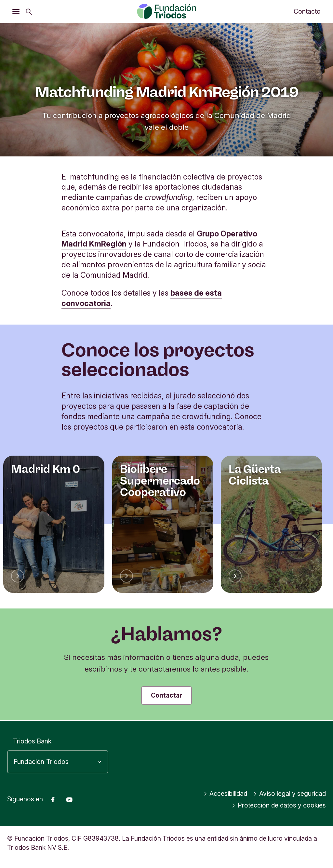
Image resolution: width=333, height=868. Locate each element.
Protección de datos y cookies (279, 805)
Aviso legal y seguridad (289, 794)
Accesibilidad (226, 794)
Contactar (166, 695)
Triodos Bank (32, 741)
